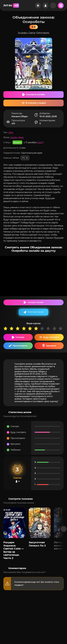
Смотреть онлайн (35, 94)
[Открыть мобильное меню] (61, 5)
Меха (21, 137)
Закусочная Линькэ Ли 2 (37, 544)
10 (61, 328)
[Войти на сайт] (45, 5)
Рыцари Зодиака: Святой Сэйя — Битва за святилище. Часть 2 (14, 550)
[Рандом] (53, 5)
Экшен (14, 137)
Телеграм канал (36, 312)
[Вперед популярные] (64, 529)
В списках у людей (36, 103)
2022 (40, 142)
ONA (11, 132)
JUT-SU (11, 5)
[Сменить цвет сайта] (38, 5)
